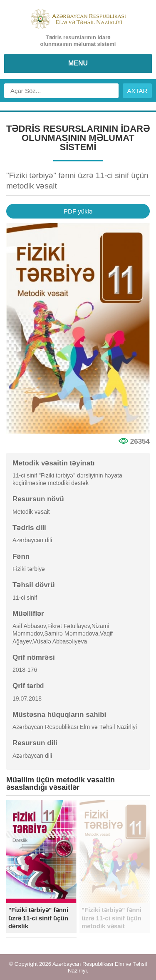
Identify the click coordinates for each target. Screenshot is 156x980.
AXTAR (137, 91)
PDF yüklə (78, 211)
